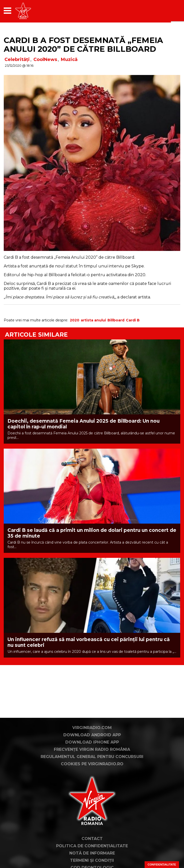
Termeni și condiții (92, 860)
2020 (75, 320)
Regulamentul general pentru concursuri (92, 757)
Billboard (116, 320)
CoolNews (45, 59)
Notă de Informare (92, 853)
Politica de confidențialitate (92, 846)
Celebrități (17, 59)
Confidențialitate (162, 865)
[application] (168, 11)
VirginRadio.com (92, 728)
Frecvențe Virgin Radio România (92, 749)
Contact (92, 839)
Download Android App (92, 735)
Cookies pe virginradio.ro (92, 764)
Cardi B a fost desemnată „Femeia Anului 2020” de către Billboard (83, 45)
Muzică (69, 59)
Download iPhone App (92, 742)
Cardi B (133, 320)
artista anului (93, 320)
